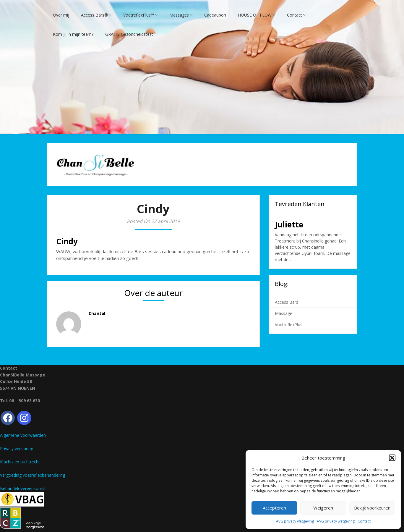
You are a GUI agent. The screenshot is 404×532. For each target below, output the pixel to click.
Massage (284, 308)
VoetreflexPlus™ (139, 10)
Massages (179, 10)
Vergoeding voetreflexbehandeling (33, 470)
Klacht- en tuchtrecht (20, 457)
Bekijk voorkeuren (372, 508)
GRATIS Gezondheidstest (129, 29)
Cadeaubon (215, 10)
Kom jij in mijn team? (73, 29)
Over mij (61, 10)
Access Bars (287, 297)
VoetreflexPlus (289, 319)
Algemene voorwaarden (23, 430)
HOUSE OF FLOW (255, 10)
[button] (392, 458)
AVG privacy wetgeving (295, 521)
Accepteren (274, 508)
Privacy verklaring (17, 443)
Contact (364, 521)
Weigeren (323, 508)
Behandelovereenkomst (23, 483)
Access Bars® (94, 10)
